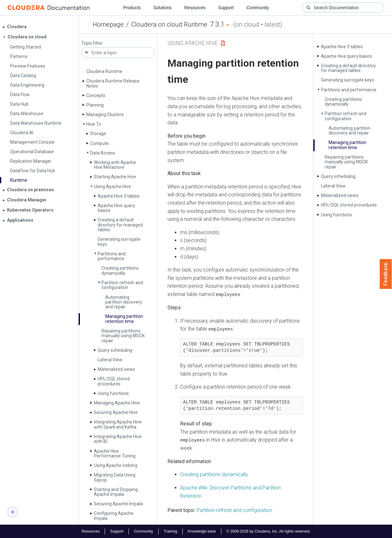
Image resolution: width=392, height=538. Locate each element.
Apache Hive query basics (116, 208)
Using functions (113, 393)
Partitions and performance (112, 256)
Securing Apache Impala (118, 504)
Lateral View (110, 360)
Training (170, 531)
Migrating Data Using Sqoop (115, 477)
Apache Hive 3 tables (119, 196)
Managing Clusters (105, 115)
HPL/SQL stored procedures (114, 381)
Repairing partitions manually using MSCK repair (123, 336)
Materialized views (116, 369)
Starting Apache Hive (115, 177)
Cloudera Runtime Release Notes (113, 83)
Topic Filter (92, 43)
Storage (98, 134)
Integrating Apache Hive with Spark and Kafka (118, 424)
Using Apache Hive (112, 187)
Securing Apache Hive (116, 412)
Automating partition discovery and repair (124, 302)
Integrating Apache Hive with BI (118, 439)
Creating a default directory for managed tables (120, 225)
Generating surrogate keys (119, 242)
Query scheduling (115, 350)
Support (226, 8)
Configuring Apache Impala (114, 516)
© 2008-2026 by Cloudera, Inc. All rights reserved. (269, 531)
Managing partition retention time (124, 319)
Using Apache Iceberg (116, 465)
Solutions (162, 8)
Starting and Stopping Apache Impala (116, 492)
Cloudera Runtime (104, 71)
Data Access (103, 153)
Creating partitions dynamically (120, 270)
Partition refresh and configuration (122, 285)
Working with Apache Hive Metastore (115, 165)
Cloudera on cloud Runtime (169, 24)
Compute (99, 143)
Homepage (108, 24)
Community (258, 8)
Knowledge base (202, 531)
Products (132, 8)
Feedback (386, 274)
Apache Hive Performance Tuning (115, 453)
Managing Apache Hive (117, 403)
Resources (195, 8)
